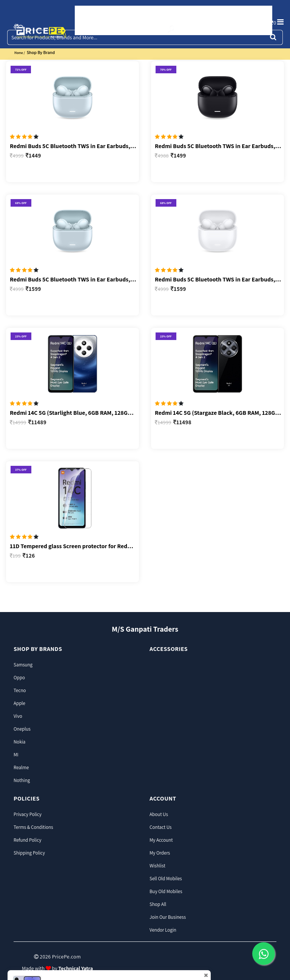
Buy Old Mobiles (166, 891)
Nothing (22, 780)
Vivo (18, 716)
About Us (159, 814)
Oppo (19, 678)
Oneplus (22, 729)
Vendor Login (163, 930)
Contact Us (160, 827)
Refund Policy (27, 840)
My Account (161, 840)
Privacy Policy (28, 814)
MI (16, 755)
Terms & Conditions (33, 827)
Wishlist (157, 866)
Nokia (19, 742)
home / (20, 53)
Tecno (20, 690)
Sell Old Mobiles (166, 879)
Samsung (23, 665)
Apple (19, 703)
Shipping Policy (29, 853)
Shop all (158, 904)
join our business (168, 917)
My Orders (160, 853)
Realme (21, 767)
